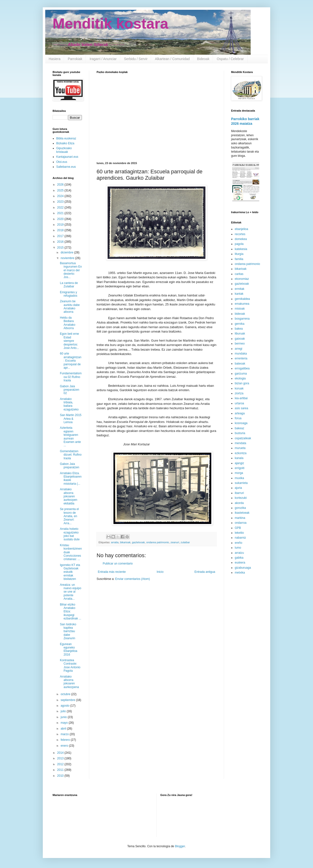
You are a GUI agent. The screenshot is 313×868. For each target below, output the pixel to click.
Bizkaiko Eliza (65, 143)
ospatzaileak (243, 438)
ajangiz (239, 463)
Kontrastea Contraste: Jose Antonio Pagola (70, 665)
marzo (65, 734)
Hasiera (55, 59)
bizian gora (242, 383)
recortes (240, 234)
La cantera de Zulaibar (69, 285)
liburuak (240, 334)
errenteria (241, 358)
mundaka (241, 354)
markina (240, 518)
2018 (61, 230)
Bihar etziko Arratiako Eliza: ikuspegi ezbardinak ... (71, 612)
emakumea (242, 304)
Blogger (180, 846)
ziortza (239, 393)
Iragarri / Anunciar (103, 59)
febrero (66, 740)
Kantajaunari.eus (67, 157)
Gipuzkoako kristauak (64, 150)
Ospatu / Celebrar (230, 59)
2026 (61, 185)
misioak (240, 309)
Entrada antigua (205, 572)
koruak (239, 388)
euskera (240, 563)
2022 (61, 208)
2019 (61, 225)
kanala (239, 458)
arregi (239, 349)
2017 (61, 236)
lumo (238, 548)
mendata (240, 443)
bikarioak (125, 542)
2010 (61, 776)
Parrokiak (75, 59)
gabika (239, 558)
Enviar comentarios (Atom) (133, 579)
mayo (65, 723)
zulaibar (185, 542)
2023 (61, 202)
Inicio (160, 572)
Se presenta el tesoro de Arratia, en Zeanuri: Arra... (69, 516)
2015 (61, 248)
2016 (61, 242)
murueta (240, 448)
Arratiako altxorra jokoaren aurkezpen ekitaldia (69, 496)
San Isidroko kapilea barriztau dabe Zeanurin (68, 631)
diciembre (67, 252)
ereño (239, 543)
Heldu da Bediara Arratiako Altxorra (68, 323)
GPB (238, 528)
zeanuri (175, 542)
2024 (61, 196)
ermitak (240, 289)
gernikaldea (242, 299)
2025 (61, 190)
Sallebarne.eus (66, 167)
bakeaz (240, 428)
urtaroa (239, 403)
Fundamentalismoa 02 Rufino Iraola (71, 377)
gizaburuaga (243, 568)
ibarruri (239, 493)
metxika (240, 573)
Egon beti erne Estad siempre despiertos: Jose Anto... (69, 341)
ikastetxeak (242, 513)
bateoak (240, 364)
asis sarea (241, 408)
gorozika (240, 508)
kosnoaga (241, 423)
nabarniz (240, 538)
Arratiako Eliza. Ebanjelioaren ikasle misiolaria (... (71, 478)
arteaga (240, 413)
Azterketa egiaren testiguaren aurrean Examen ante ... (70, 437)
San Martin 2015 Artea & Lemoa (71, 419)
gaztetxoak (138, 542)
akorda (239, 503)
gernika (240, 324)
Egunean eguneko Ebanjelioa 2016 (69, 649)
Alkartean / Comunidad (172, 59)
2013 (61, 758)
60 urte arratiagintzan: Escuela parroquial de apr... (71, 361)
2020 (61, 219)
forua (238, 418)
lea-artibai (241, 398)
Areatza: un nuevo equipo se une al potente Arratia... (71, 592)
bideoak (240, 314)
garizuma (241, 374)
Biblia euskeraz (66, 138)
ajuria (238, 488)
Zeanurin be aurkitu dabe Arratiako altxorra (70, 307)
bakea (239, 329)
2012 (61, 764)
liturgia (239, 254)
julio (64, 711)
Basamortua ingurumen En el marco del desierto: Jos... (71, 270)
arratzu (239, 553)
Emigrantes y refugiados (69, 294)
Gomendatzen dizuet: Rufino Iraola (71, 455)
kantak (239, 294)
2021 (61, 213)
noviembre (68, 258)
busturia (240, 433)
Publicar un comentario (118, 564)
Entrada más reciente (112, 572)
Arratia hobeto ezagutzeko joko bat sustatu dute (70, 534)
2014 (61, 753)
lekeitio (239, 533)
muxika (239, 478)
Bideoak (203, 59)
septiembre (68, 700)
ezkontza (241, 453)
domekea (241, 239)
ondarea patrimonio (158, 542)
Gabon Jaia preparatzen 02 (70, 390)
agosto (65, 706)
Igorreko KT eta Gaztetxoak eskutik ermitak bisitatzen (70, 572)
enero (65, 746)
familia (239, 259)
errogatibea (242, 368)
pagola (239, 244)
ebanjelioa (241, 229)
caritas (239, 274)
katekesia (241, 249)
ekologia (240, 378)
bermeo (240, 344)
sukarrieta (241, 483)
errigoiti (240, 468)
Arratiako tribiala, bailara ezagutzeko (69, 404)
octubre (66, 694)
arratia (115, 542)
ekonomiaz (242, 279)
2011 (61, 770)
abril (64, 729)
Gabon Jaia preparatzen (70, 466)
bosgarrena (242, 319)
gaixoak (240, 339)
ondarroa (241, 523)
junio (64, 717)
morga (239, 473)
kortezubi (241, 498)
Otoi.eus (62, 162)
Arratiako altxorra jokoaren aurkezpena (69, 682)
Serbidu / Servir (136, 59)
